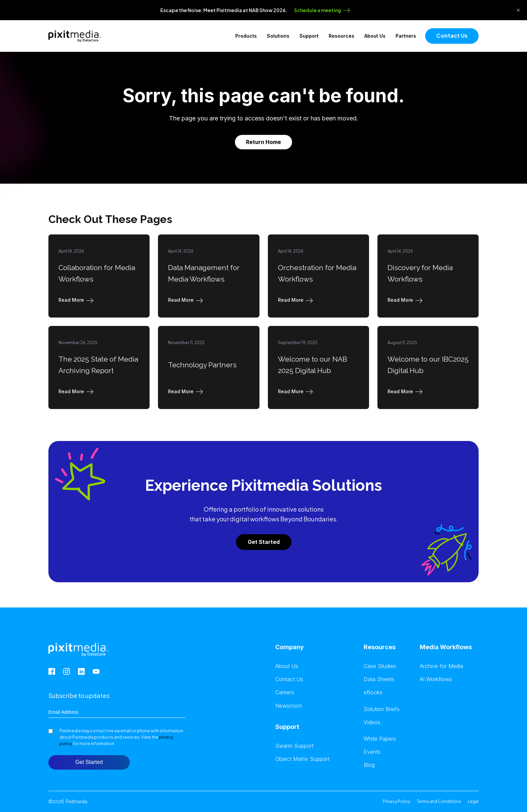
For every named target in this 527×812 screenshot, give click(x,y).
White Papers (380, 739)
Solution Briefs (382, 709)
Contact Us (452, 35)
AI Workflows (436, 679)
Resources (341, 36)
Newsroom (289, 706)
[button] (77, 300)
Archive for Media (441, 666)
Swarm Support (294, 746)
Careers (285, 692)
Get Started (264, 542)
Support (309, 36)
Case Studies (380, 666)
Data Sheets (379, 679)
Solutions (278, 36)
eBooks (373, 692)
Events (372, 752)
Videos (372, 722)
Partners (406, 36)
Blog (369, 765)
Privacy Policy (396, 801)
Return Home (263, 142)
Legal (473, 801)
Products (246, 36)
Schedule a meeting (318, 10)
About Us (375, 36)
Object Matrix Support (302, 759)
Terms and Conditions (439, 801)
